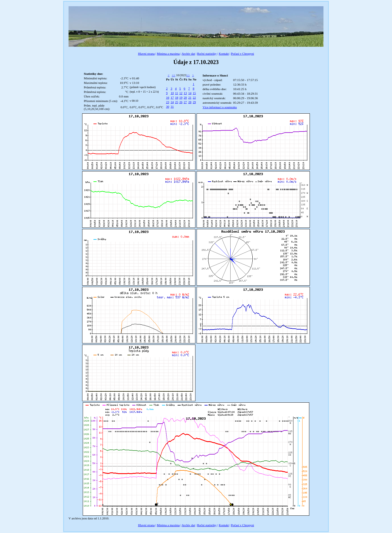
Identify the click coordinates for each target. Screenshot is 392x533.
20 (185, 97)
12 (181, 93)
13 (185, 93)
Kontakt (224, 54)
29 (194, 102)
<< (174, 75)
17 (172, 97)
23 (168, 102)
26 (181, 102)
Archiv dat (188, 54)
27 (185, 102)
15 (194, 93)
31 (172, 107)
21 (190, 97)
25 (177, 102)
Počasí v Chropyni (243, 54)
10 (172, 93)
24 (172, 102)
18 (177, 97)
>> (188, 75)
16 (168, 97)
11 (177, 93)
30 (168, 107)
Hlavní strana (146, 54)
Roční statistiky (207, 54)
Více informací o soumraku (220, 107)
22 (194, 97)
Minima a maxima (168, 54)
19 (181, 97)
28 (190, 102)
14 (190, 93)
